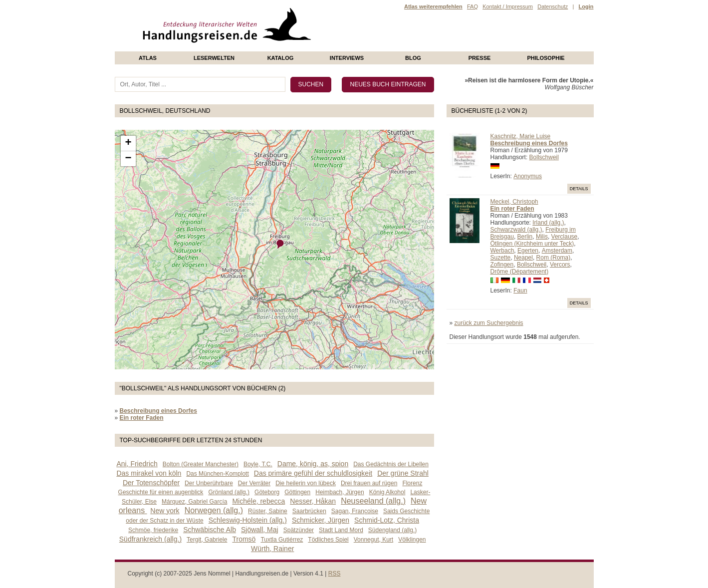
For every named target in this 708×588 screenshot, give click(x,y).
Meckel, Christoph (514, 202)
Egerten (528, 251)
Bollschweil (544, 157)
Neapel (523, 258)
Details (579, 189)
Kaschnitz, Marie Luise (521, 136)
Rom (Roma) (554, 258)
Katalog (281, 58)
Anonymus (528, 176)
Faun (520, 291)
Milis (542, 237)
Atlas (148, 58)
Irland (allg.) (548, 223)
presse (480, 58)
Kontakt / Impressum (508, 6)
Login (586, 6)
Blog (413, 58)
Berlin (525, 237)
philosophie (546, 58)
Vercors (560, 265)
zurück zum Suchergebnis (489, 323)
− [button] (128, 159)
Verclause (565, 237)
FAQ (472, 6)
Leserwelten (214, 58)
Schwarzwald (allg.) (516, 230)
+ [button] (128, 143)
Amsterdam (557, 251)
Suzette (501, 258)
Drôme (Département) (520, 272)
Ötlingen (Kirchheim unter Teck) (532, 244)
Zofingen (502, 265)
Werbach (502, 251)
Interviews (347, 58)
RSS (335, 574)
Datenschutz (553, 6)
